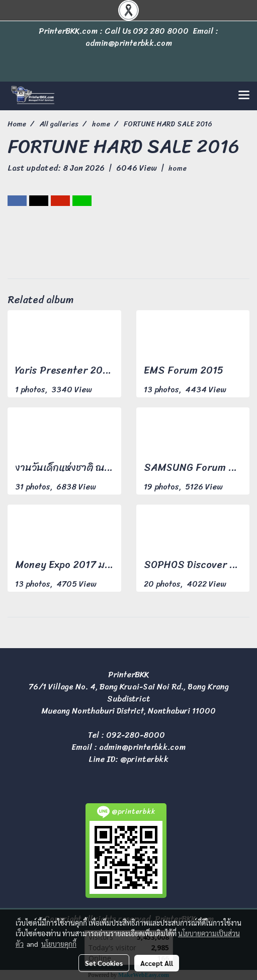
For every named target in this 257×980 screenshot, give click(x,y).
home (178, 168)
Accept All (157, 963)
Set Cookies (104, 963)
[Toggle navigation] (244, 96)
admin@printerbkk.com (142, 747)
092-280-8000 (136, 735)
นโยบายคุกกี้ (59, 944)
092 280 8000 (161, 31)
